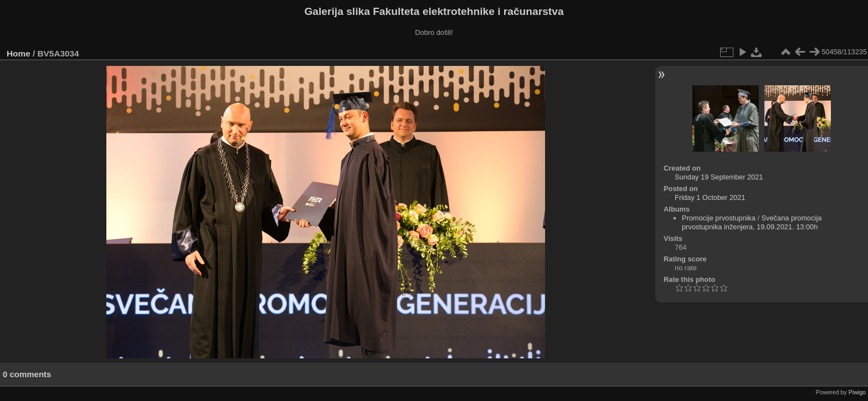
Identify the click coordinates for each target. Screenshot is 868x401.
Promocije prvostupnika (719, 218)
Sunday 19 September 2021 (719, 177)
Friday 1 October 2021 (710, 197)
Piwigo (857, 392)
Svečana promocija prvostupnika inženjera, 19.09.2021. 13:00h (752, 222)
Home (19, 53)
